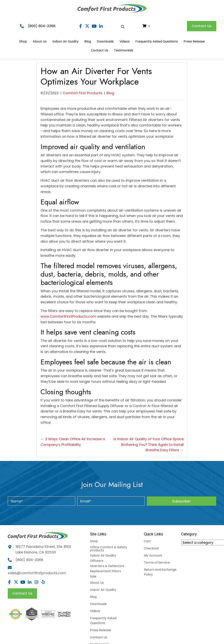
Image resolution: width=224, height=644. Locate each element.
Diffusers (97, 561)
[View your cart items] (147, 26)
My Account (153, 555)
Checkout (151, 548)
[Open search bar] (123, 26)
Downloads (98, 604)
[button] (81, 26)
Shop (94, 541)
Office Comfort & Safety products (109, 549)
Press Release (101, 630)
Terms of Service (157, 562)
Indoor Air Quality (103, 555)
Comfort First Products (83, 93)
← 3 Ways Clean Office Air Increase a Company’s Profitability (73, 442)
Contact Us (99, 637)
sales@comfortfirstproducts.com (37, 574)
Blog (110, 93)
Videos (95, 611)
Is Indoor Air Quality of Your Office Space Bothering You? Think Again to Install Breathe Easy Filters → (149, 445)
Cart (147, 541)
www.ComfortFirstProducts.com (68, 316)
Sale (93, 576)
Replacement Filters (106, 571)
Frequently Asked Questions (103, 621)
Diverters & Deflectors (107, 566)
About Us (97, 583)
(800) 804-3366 (42, 26)
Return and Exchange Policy (160, 572)
